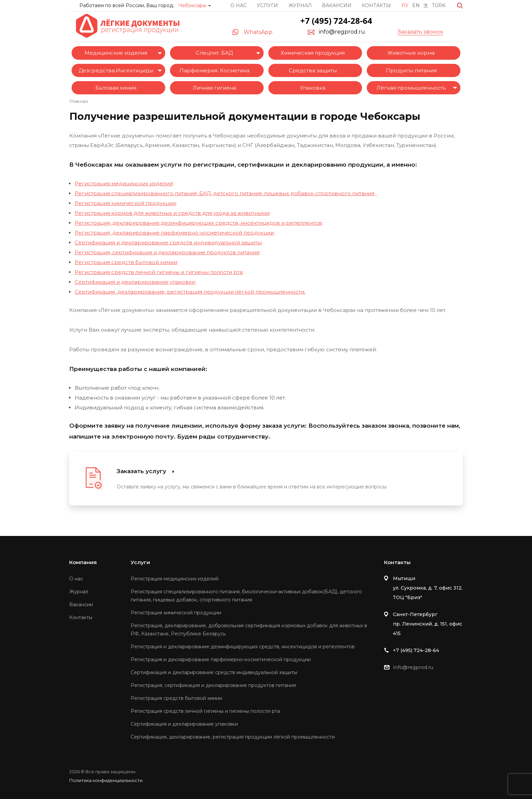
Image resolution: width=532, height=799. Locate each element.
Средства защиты (313, 70)
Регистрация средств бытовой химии (176, 698)
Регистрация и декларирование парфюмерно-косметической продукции (221, 659)
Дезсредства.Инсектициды (116, 70)
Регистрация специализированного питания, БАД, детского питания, (169, 193)
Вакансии (337, 5)
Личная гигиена (214, 88)
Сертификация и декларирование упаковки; (135, 282)
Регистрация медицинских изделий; (124, 183)
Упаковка (313, 88)
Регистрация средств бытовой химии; (126, 262)
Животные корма (411, 53)
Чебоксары (192, 5)
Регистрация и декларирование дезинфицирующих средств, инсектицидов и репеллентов (243, 647)
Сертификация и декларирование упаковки (184, 724)
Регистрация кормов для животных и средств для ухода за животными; (173, 213)
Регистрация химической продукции (176, 613)
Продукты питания (411, 70)
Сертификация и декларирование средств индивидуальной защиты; (169, 243)
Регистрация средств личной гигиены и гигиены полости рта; (159, 272)
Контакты (376, 5)
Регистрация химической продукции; (126, 203)
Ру (405, 5)
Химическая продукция (313, 53)
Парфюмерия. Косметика (214, 70)
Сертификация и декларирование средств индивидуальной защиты (214, 672)
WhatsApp (258, 32)
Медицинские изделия (116, 53)
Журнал (300, 5)
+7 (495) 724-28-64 (336, 21)
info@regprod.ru (342, 32)
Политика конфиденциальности (106, 780)
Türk (439, 5)
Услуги (267, 5)
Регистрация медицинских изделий (175, 579)
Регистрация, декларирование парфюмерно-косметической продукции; (175, 233)
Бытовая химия (116, 88)
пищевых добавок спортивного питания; (320, 193)
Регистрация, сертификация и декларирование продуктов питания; (167, 252)
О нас (239, 5)
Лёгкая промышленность (411, 88)
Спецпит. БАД (214, 53)
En (416, 5)
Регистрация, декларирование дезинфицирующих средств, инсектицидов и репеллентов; (199, 223)
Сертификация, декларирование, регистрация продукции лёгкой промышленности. (190, 292)
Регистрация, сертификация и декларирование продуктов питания (213, 685)
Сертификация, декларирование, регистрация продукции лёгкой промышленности (233, 737)
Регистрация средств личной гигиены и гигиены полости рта (205, 711)
